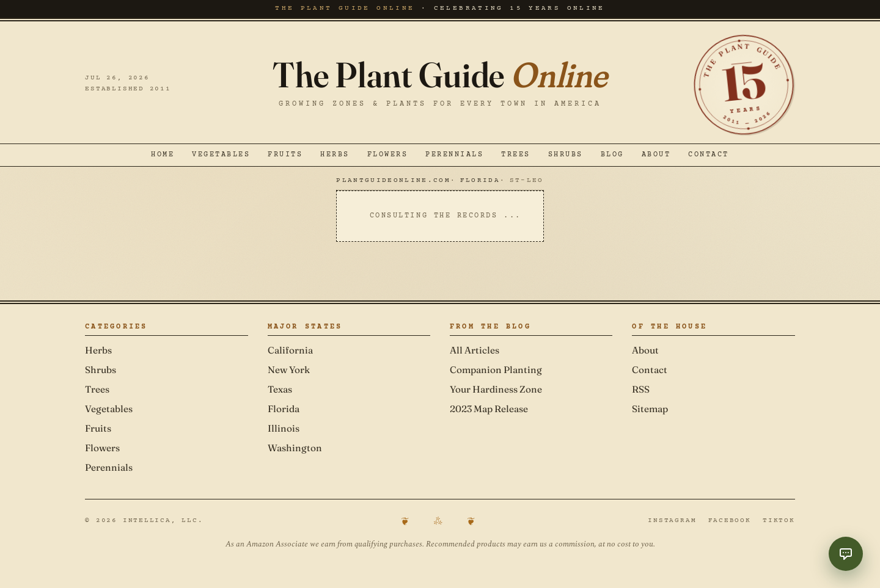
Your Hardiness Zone (496, 389)
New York (289, 370)
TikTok (779, 521)
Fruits (285, 155)
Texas (280, 389)
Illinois (284, 428)
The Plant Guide (440, 75)
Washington (295, 448)
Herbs (335, 155)
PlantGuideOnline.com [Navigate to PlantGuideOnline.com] (393, 181)
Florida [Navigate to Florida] (480, 181)
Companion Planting (496, 370)
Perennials (454, 155)
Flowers (388, 155)
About (656, 155)
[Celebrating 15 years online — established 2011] (744, 85)
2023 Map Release (489, 409)
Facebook (730, 521)
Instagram (672, 521)
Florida (284, 409)
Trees (516, 155)
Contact (709, 155)
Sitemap (650, 409)
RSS (641, 389)
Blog (612, 155)
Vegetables (221, 155)
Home (163, 155)
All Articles (475, 350)
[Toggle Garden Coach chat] (846, 554)
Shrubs (566, 155)
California (290, 350)
